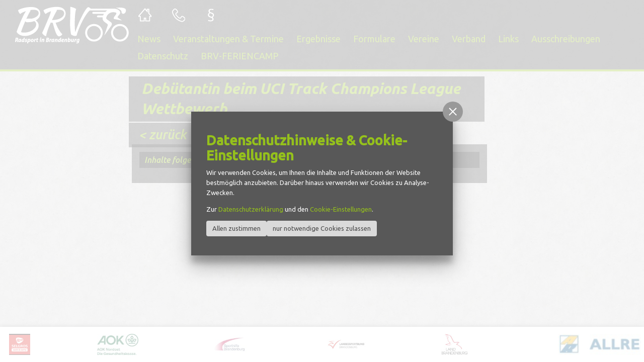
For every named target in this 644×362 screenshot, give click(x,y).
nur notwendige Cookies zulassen (322, 228)
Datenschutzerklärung (251, 209)
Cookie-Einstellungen (341, 209)
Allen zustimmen (236, 228)
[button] (453, 112)
